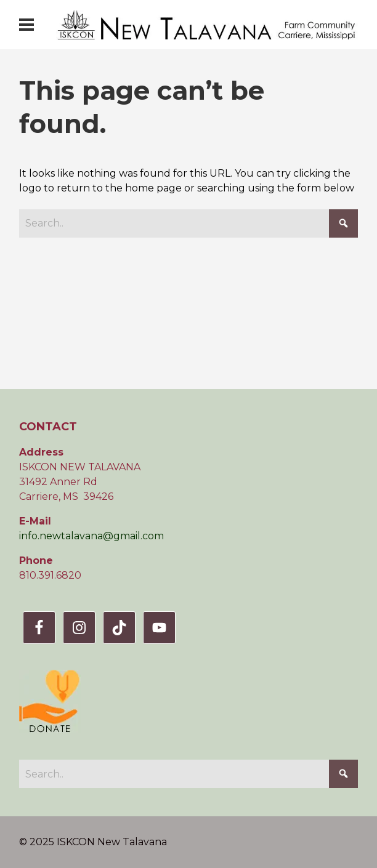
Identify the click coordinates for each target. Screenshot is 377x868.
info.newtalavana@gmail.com (91, 536)
